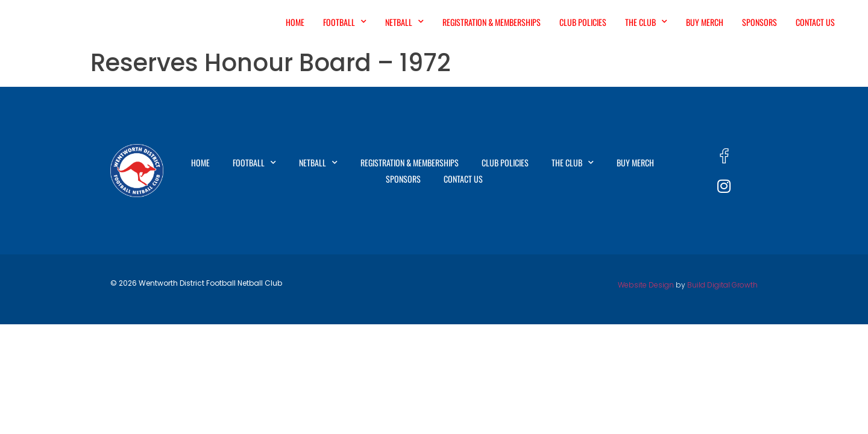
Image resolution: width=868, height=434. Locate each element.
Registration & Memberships (492, 22)
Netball (404, 22)
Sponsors (759, 22)
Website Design (646, 285)
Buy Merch (705, 22)
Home (295, 22)
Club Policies (583, 22)
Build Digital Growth (722, 285)
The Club (646, 22)
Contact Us (815, 22)
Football (345, 22)
